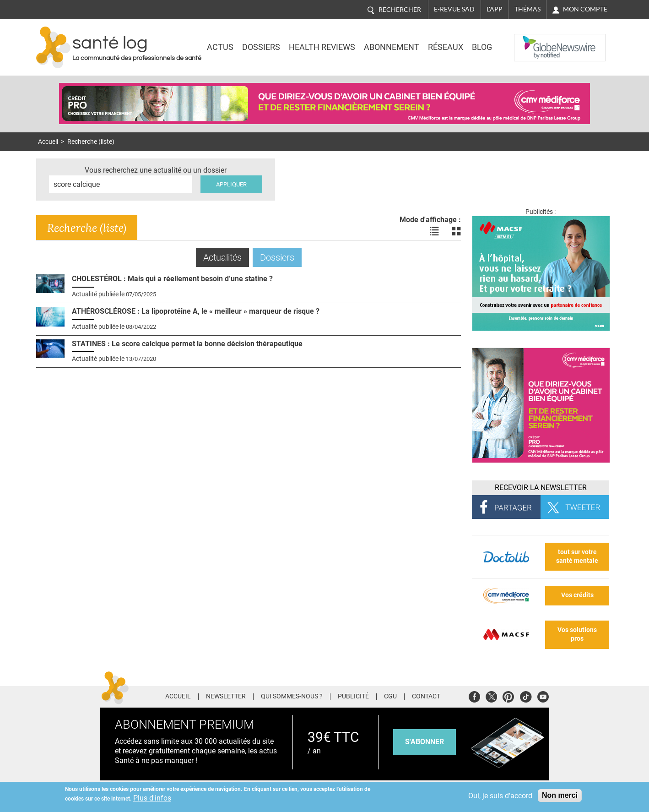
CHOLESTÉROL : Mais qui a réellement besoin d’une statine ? (172, 279)
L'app (495, 9)
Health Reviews (322, 47)
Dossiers (261, 47)
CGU (390, 697)
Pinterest (508, 695)
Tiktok (526, 695)
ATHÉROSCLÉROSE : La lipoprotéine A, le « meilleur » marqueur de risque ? (196, 311)
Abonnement (392, 47)
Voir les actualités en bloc (456, 231)
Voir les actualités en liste (434, 231)
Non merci (560, 795)
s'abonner (425, 742)
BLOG (482, 47)
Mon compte (585, 9)
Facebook (474, 695)
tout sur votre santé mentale (577, 556)
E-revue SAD (454, 9)
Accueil (48, 142)
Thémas (527, 9)
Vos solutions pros (577, 634)
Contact (426, 697)
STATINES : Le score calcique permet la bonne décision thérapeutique (187, 344)
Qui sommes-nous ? (292, 697)
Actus (220, 47)
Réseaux (446, 47)
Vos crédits (577, 595)
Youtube (543, 695)
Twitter (491, 695)
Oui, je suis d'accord (500, 796)
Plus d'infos (152, 798)
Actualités (226, 257)
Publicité (353, 697)
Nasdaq (532, 41)
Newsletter (226, 697)
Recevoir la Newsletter (541, 488)
